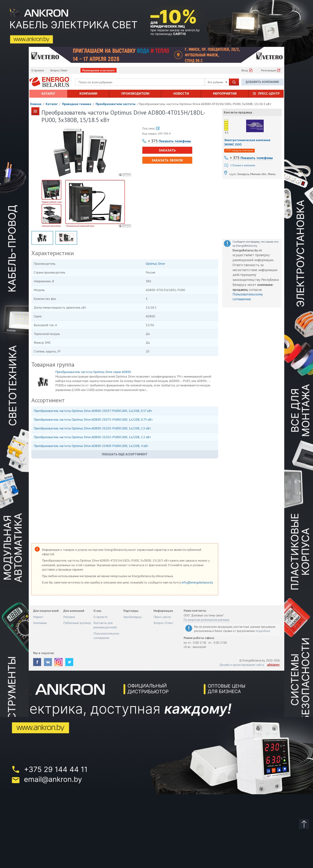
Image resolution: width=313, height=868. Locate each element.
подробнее (263, 631)
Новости (181, 93)
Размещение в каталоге (99, 70)
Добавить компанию (262, 82)
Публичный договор (77, 623)
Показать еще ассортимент (125, 454)
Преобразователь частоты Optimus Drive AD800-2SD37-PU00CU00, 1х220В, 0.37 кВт (93, 411)
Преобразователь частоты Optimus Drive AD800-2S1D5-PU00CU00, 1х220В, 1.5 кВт (92, 428)
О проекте (38, 70)
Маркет (38, 617)
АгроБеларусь (133, 617)
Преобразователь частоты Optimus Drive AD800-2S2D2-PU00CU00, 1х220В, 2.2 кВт (92, 437)
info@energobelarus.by (197, 582)
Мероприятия (225, 93)
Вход (245, 70)
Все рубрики (218, 82)
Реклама (69, 617)
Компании (88, 93)
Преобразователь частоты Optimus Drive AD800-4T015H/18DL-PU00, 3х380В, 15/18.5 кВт (205, 104)
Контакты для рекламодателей (105, 625)
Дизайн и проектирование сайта (242, 665)
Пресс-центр (269, 93)
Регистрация (269, 70)
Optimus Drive (155, 264)
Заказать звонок (167, 160)
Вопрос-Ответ (59, 70)
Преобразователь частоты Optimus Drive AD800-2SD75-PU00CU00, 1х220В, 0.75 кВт (93, 419)
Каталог (48, 93)
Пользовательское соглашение (106, 636)
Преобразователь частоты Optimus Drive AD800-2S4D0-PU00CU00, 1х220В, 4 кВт (91, 446)
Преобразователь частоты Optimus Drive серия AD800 (93, 372)
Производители (135, 93)
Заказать (167, 150)
